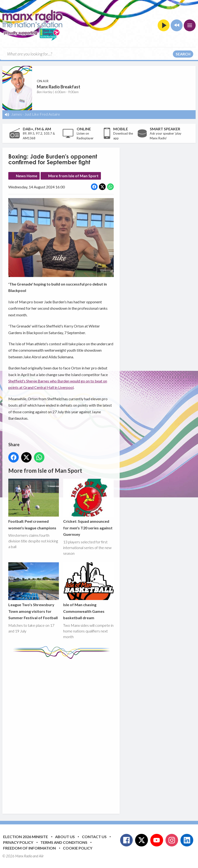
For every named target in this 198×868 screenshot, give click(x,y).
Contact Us (94, 837)
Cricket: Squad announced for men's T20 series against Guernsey (88, 508)
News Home (27, 176)
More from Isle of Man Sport (73, 176)
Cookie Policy (78, 848)
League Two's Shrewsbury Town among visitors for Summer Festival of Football (34, 591)
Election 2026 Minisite (26, 837)
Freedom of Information (29, 848)
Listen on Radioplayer (85, 136)
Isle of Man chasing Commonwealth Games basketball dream (88, 591)
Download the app (123, 136)
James (16, 114)
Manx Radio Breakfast (59, 87)
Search (183, 54)
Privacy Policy (18, 842)
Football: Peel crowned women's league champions (34, 504)
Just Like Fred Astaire (42, 114)
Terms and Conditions (64, 842)
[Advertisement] (97, 733)
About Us (65, 837)
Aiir (41, 856)
